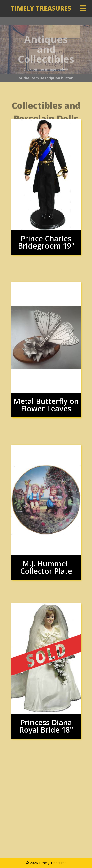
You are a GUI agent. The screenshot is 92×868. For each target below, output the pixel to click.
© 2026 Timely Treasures (46, 863)
